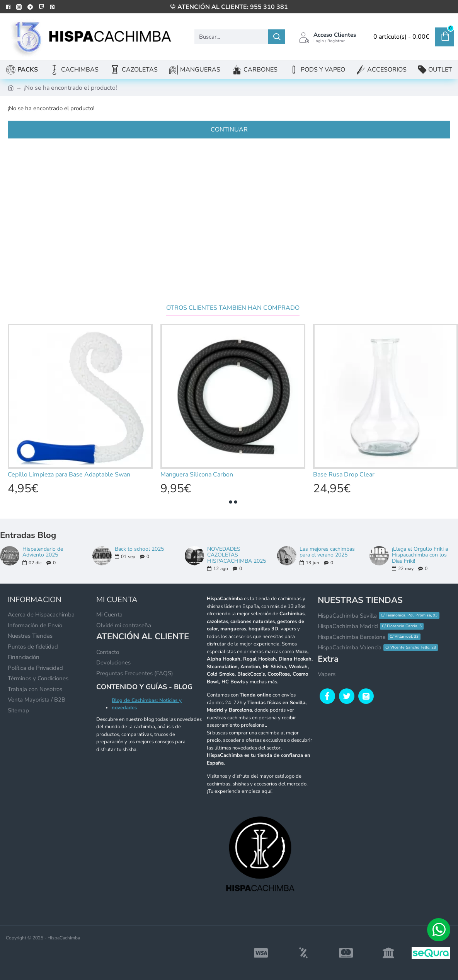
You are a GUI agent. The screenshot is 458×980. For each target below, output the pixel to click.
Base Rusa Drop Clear (344, 475)
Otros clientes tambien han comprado (233, 308)
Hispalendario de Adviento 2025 (43, 552)
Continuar (229, 130)
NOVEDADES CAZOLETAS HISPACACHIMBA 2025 (237, 555)
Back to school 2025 (139, 549)
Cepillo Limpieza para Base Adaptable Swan (69, 475)
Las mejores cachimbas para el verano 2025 (327, 552)
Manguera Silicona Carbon (197, 475)
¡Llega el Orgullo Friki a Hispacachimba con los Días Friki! (420, 555)
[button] (230, 502)
